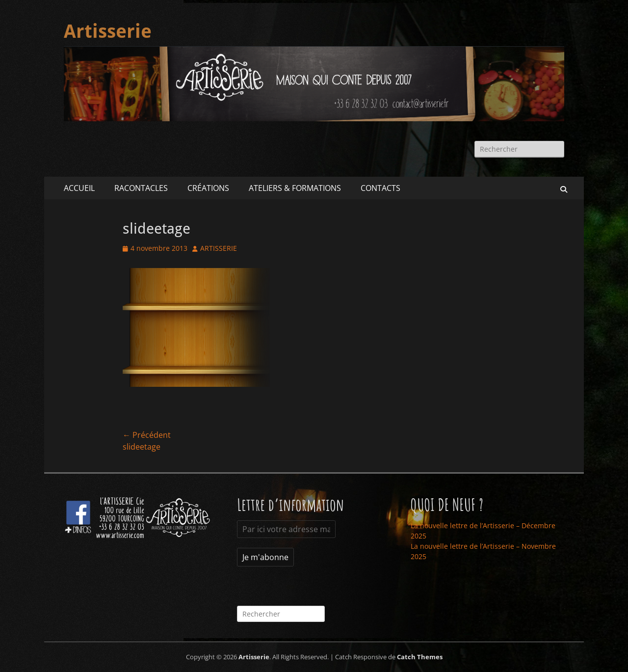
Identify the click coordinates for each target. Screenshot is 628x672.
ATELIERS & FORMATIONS (295, 188)
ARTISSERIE (219, 248)
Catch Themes (420, 657)
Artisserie (108, 31)
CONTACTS (380, 188)
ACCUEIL (79, 188)
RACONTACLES (141, 188)
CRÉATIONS (208, 188)
